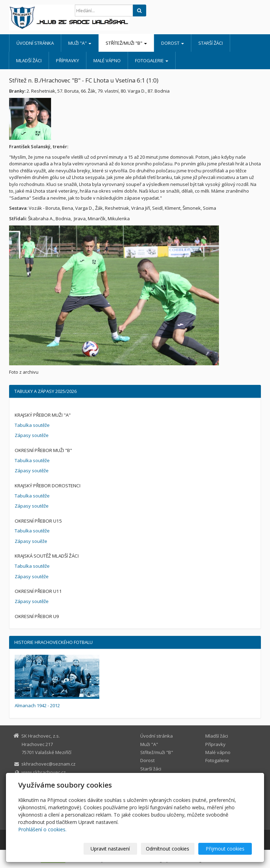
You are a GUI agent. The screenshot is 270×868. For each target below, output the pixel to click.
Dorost (173, 43)
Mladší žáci (29, 60)
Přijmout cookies (225, 849)
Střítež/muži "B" (126, 43)
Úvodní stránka (35, 43)
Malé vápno (107, 60)
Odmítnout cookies (168, 849)
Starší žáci (211, 43)
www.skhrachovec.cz (44, 772)
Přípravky (67, 60)
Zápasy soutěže (32, 435)
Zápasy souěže (31, 541)
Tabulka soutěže (32, 425)
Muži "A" (80, 43)
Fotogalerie (152, 60)
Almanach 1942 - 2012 (37, 705)
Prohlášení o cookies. (42, 829)
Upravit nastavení (110, 849)
